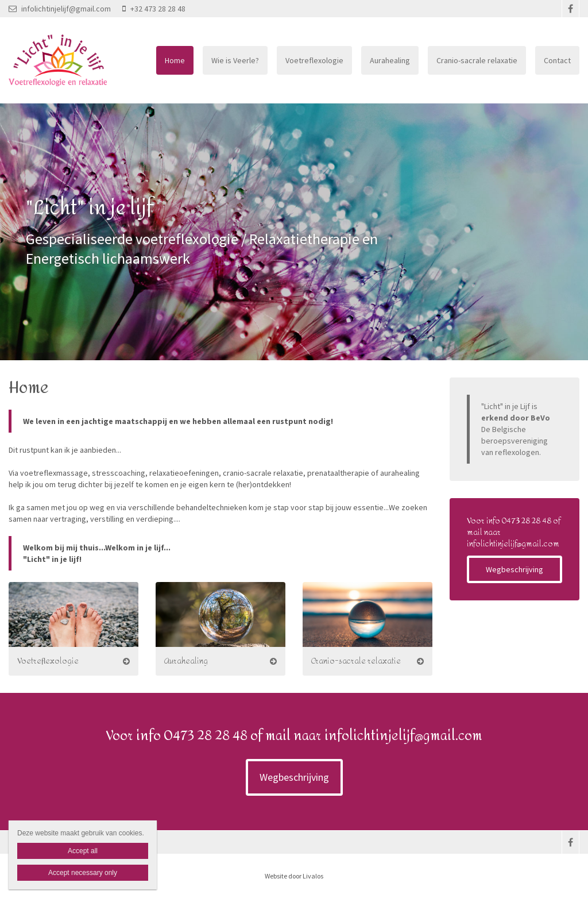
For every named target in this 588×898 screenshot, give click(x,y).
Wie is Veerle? (235, 60)
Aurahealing (390, 60)
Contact (557, 60)
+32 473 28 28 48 (154, 9)
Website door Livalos (294, 876)
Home (175, 60)
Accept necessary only (83, 873)
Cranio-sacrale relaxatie (477, 60)
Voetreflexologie (314, 60)
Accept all (83, 851)
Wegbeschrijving (514, 569)
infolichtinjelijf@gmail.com (60, 9)
